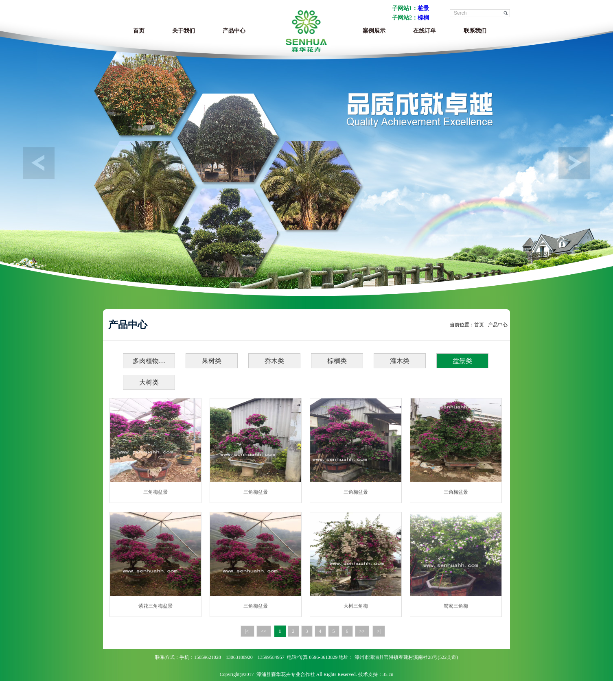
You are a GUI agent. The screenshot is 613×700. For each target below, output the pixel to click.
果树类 (212, 361)
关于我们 (184, 31)
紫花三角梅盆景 (155, 606)
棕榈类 (337, 361)
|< (247, 631)
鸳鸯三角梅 (456, 606)
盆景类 (462, 361)
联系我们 (475, 31)
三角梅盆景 (155, 492)
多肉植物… (149, 361)
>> (362, 631)
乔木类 (274, 361)
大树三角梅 (356, 606)
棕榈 (423, 18)
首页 (139, 31)
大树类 (149, 382)
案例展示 (374, 31)
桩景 (423, 8)
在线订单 (425, 31)
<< (264, 631)
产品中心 (234, 31)
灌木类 (400, 361)
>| (379, 631)
